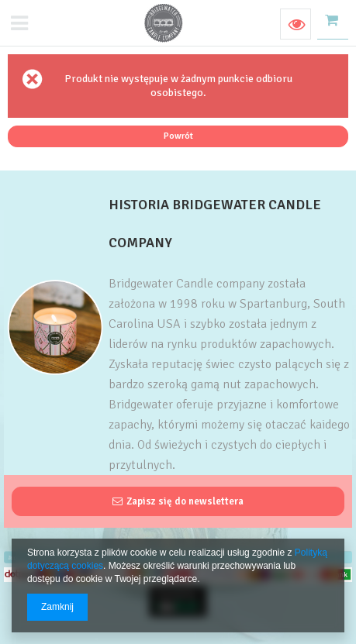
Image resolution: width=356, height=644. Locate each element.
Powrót (178, 136)
